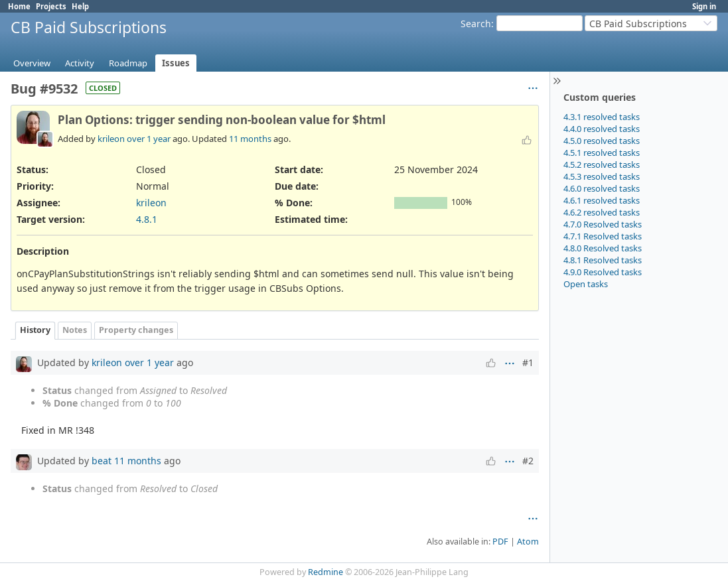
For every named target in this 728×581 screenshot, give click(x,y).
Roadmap (128, 63)
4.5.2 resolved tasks (602, 164)
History (35, 330)
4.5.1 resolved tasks (602, 153)
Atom (528, 542)
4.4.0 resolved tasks (602, 129)
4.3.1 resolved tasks (602, 117)
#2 (528, 461)
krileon (111, 139)
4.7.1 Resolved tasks (603, 236)
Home (19, 6)
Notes (75, 330)
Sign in (704, 6)
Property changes (136, 330)
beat (102, 461)
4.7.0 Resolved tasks (603, 224)
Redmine (326, 572)
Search (476, 24)
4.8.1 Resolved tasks (603, 260)
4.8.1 (147, 219)
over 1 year (149, 139)
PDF (500, 542)
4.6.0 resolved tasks (602, 188)
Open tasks (586, 284)
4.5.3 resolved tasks (602, 176)
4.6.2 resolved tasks (602, 212)
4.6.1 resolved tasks (602, 200)
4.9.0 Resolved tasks (603, 272)
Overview (32, 63)
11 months (250, 139)
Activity (80, 63)
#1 (528, 362)
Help (80, 6)
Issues (176, 63)
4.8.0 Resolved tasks (603, 248)
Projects (51, 6)
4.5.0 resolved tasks (602, 141)
